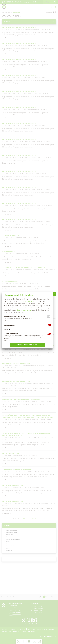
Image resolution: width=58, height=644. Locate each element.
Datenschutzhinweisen (28, 301)
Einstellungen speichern (27, 345)
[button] (54, 294)
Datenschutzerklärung (24, 310)
